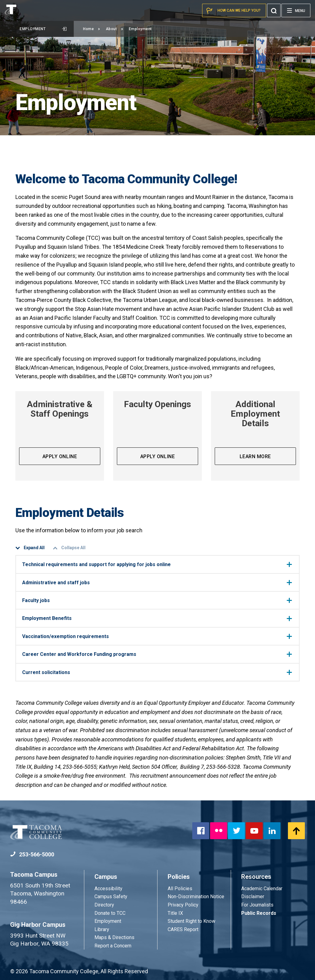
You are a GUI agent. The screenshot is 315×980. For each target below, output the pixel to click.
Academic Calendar (262, 889)
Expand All (30, 548)
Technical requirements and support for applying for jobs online (157, 564)
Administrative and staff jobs (157, 583)
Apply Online (60, 456)
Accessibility (108, 889)
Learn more (255, 456)
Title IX (175, 913)
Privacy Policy (183, 905)
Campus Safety (111, 897)
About (115, 29)
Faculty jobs (157, 600)
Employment (43, 29)
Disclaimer (253, 897)
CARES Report (183, 929)
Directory (104, 905)
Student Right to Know (191, 921)
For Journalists (257, 905)
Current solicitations (157, 672)
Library (102, 929)
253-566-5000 (32, 854)
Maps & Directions (114, 937)
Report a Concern (113, 946)
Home (92, 29)
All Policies (181, 889)
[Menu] (296, 10)
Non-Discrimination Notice (196, 897)
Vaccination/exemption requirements (157, 636)
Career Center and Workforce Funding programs (157, 654)
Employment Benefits (157, 618)
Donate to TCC (110, 913)
